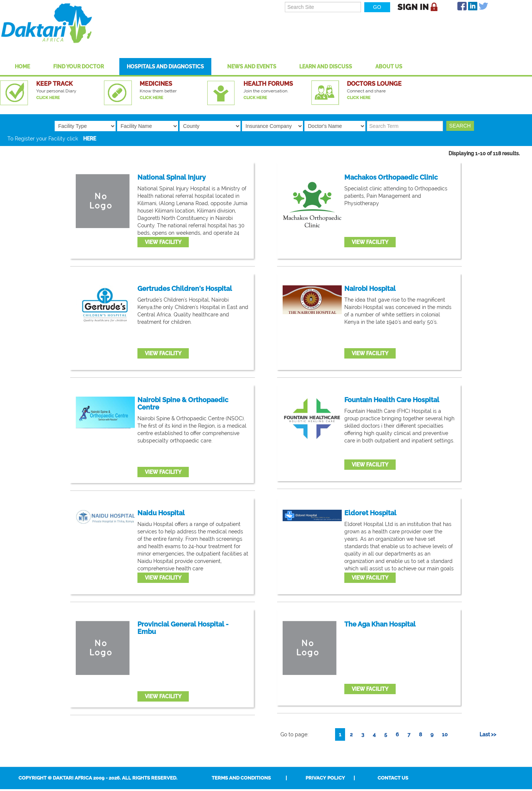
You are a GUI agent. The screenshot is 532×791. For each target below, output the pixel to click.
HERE (90, 139)
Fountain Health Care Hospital (392, 400)
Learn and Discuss (326, 67)
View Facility (163, 242)
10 (445, 734)
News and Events (252, 67)
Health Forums (268, 84)
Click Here (48, 98)
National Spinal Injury (172, 177)
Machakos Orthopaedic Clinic (391, 177)
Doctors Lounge (374, 84)
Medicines (156, 84)
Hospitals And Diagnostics (165, 67)
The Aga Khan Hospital (380, 624)
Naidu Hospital (161, 513)
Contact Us (393, 778)
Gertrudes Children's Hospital (185, 289)
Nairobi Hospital (370, 289)
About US (389, 67)
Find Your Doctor (79, 67)
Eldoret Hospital (370, 513)
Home (22, 67)
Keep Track (54, 84)
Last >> (488, 734)
